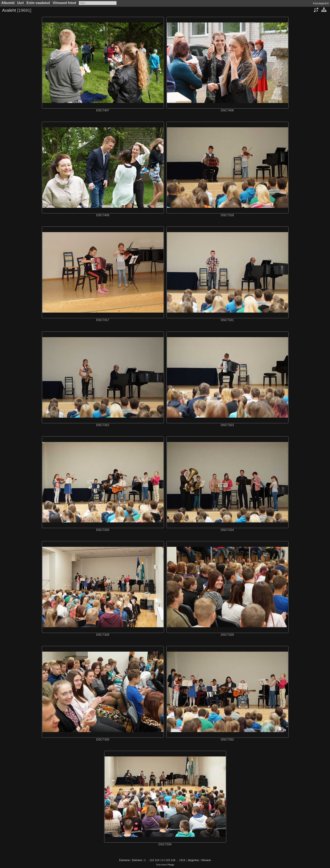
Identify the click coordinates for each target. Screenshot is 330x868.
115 (168, 860)
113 (157, 860)
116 (173, 860)
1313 (182, 860)
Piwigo (171, 865)
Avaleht (9, 10)
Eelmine (137, 860)
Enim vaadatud (38, 3)
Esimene (124, 860)
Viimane (206, 860)
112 (152, 860)
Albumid (8, 3)
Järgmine (193, 860)
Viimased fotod (64, 3)
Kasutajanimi (321, 3)
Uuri (21, 3)
